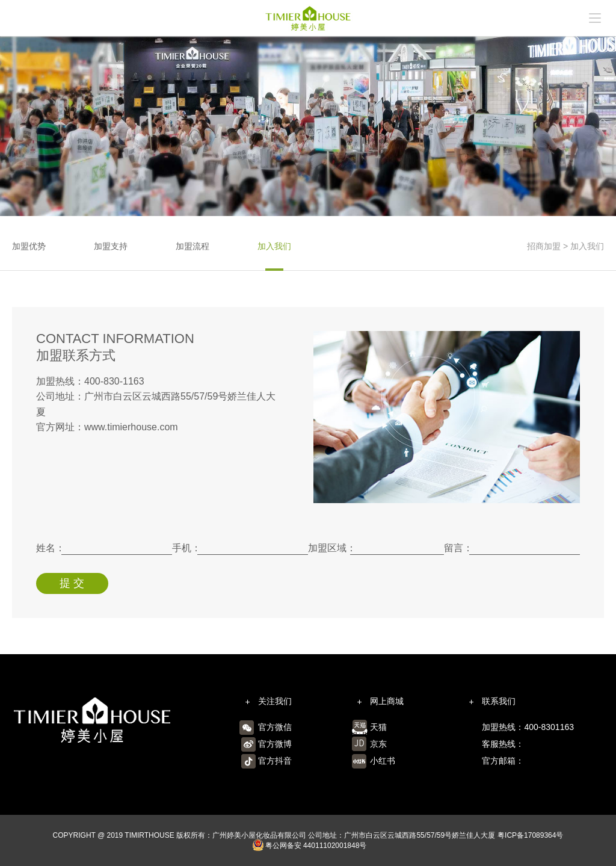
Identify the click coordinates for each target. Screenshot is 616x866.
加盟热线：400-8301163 (528, 727)
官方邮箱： (503, 761)
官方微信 (275, 727)
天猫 (378, 727)
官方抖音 (275, 761)
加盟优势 (29, 246)
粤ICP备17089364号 (530, 835)
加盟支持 (111, 246)
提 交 (72, 583)
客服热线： (503, 744)
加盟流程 (192, 246)
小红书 (383, 761)
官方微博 (275, 744)
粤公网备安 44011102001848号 (310, 846)
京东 (378, 744)
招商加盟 (544, 246)
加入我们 (274, 246)
